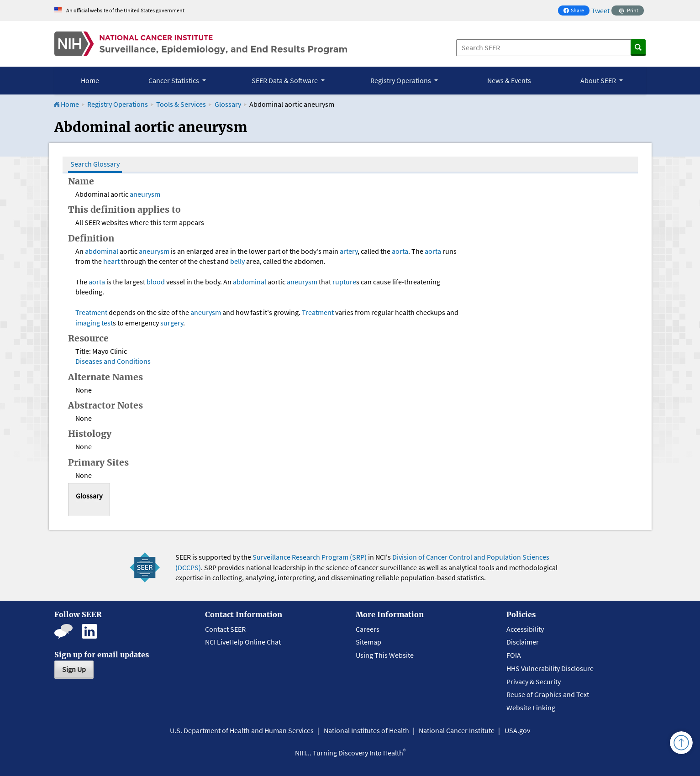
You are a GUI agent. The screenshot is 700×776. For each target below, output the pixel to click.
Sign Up (74, 669)
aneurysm (145, 194)
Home (90, 80)
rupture (344, 282)
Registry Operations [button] (401, 80)
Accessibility (525, 629)
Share (576, 11)
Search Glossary (95, 164)
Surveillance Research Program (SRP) (310, 557)
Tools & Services (181, 104)
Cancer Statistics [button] (174, 80)
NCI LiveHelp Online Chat (243, 642)
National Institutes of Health (366, 730)
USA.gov (517, 730)
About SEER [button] (599, 80)
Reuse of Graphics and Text (548, 694)
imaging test (94, 323)
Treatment (91, 312)
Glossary (229, 104)
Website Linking (531, 708)
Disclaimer (523, 642)
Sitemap (368, 642)
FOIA (514, 655)
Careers (368, 629)
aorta (400, 251)
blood (156, 282)
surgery (172, 323)
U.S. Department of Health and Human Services (242, 730)
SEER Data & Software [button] (285, 80)
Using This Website (385, 655)
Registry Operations (118, 104)
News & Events (509, 80)
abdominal (102, 251)
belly (237, 261)
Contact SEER (225, 629)
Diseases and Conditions (113, 361)
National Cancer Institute (457, 730)
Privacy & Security (534, 682)
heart (111, 261)
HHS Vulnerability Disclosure (550, 668)
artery (349, 251)
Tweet (600, 10)
